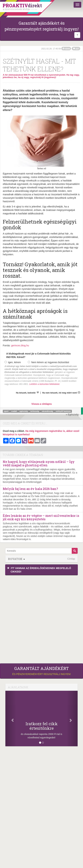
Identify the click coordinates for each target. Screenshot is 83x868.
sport (6, 411)
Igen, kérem (13, 362)
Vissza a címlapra (41, 404)
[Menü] (77, 5)
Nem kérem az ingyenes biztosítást (48, 362)
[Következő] (72, 719)
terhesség (35, 411)
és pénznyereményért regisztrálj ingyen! (41, 671)
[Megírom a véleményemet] (79, 392)
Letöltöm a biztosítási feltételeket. (45, 384)
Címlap (71, 559)
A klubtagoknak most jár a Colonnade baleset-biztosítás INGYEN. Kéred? (38, 355)
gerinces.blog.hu (20, 345)
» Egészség (72, 414)
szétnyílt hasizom (63, 411)
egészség (24, 411)
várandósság (48, 411)
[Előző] (11, 719)
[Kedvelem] (38, 392)
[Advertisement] (41, 618)
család (14, 411)
